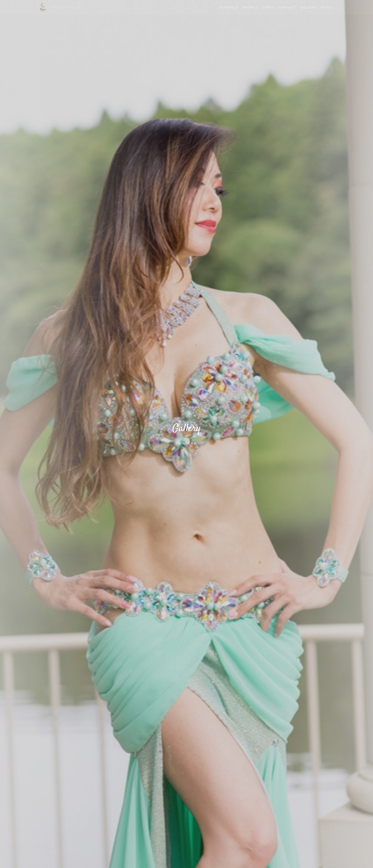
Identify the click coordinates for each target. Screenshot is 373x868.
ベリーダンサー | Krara (67, 7)
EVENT (268, 7)
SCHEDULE (229, 7)
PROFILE (250, 7)
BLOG (326, 7)
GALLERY (308, 7)
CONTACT (287, 7)
